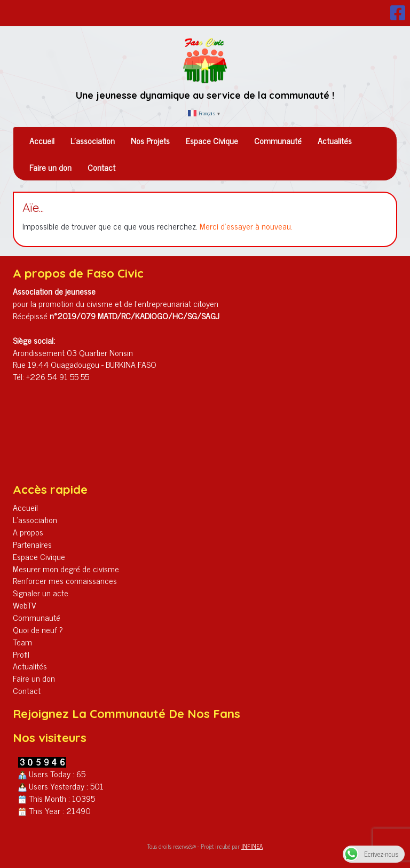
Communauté (278, 140)
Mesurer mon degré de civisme (66, 569)
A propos (28, 532)
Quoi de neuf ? (38, 629)
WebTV (25, 605)
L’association (93, 140)
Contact (101, 167)
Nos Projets (150, 140)
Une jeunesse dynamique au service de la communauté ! (205, 95)
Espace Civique (212, 140)
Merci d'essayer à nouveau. (246, 226)
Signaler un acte (41, 593)
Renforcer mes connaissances (65, 580)
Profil (21, 654)
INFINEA (252, 846)
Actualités (335, 140)
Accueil (42, 140)
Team (22, 642)
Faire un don (50, 167)
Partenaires (32, 544)
